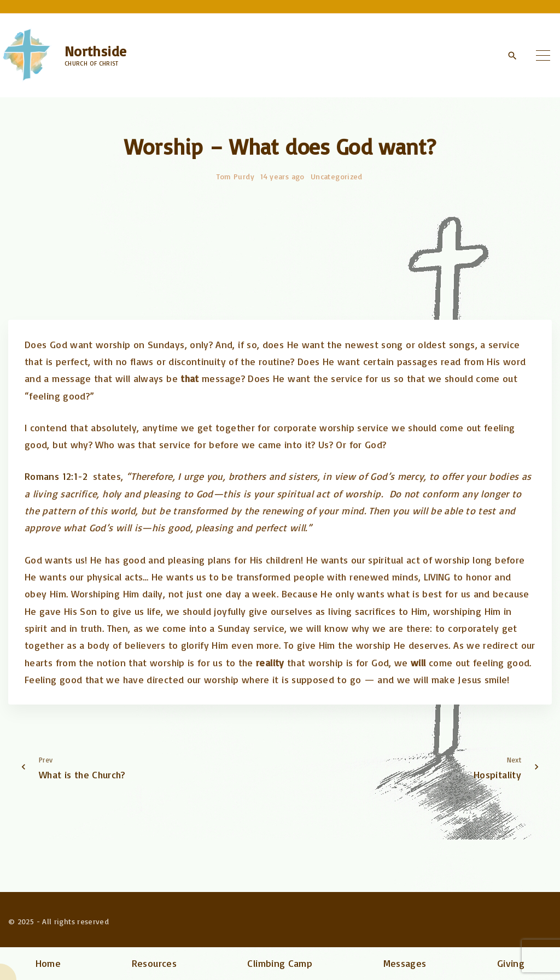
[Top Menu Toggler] (543, 55)
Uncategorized (337, 176)
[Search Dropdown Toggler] (512, 56)
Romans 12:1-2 (56, 476)
